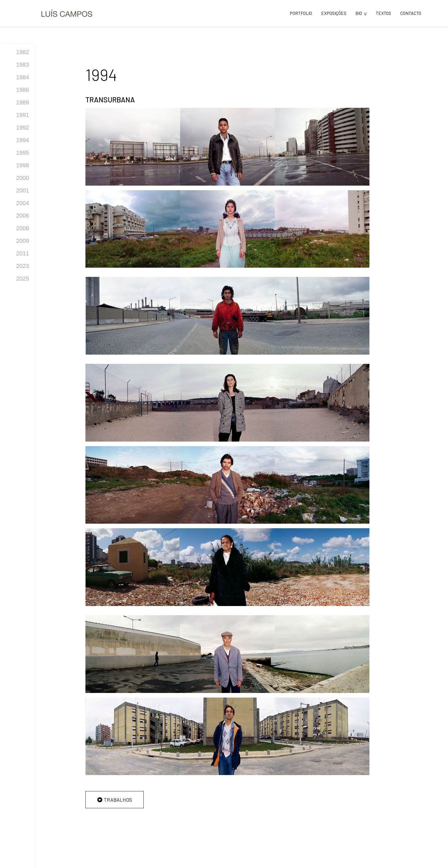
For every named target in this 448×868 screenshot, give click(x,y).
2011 (22, 253)
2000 (22, 178)
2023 (22, 266)
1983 (22, 65)
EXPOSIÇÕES (334, 13)
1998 (22, 165)
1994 (22, 140)
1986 (22, 90)
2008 (22, 228)
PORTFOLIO (301, 13)
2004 (22, 203)
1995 (22, 153)
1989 (22, 102)
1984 (22, 77)
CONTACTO (411, 13)
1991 (22, 115)
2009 (22, 241)
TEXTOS (383, 13)
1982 (22, 52)
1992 (22, 128)
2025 (22, 279)
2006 (22, 216)
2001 (22, 190)
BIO (359, 13)
